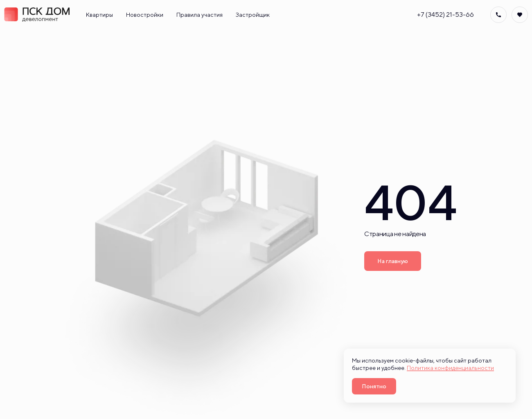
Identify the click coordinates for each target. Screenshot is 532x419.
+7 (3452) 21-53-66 (445, 15)
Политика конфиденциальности (450, 368)
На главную (393, 261)
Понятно (374, 386)
